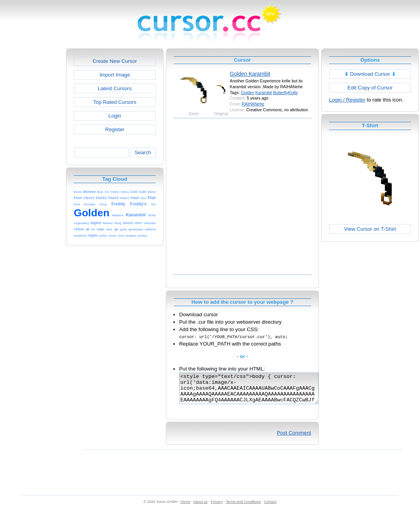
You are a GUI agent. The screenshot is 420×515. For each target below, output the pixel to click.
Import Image (115, 75)
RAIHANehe (253, 104)
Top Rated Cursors (115, 102)
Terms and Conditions (243, 508)
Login (115, 116)
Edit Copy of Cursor (370, 88)
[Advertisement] (77, 196)
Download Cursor (370, 74)
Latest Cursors (115, 88)
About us (200, 508)
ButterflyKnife (285, 93)
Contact (271, 508)
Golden (247, 93)
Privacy (217, 508)
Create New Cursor (115, 61)
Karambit (263, 93)
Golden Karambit (250, 74)
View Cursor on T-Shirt (370, 229)
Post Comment (294, 439)
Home (186, 508)
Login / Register (347, 100)
